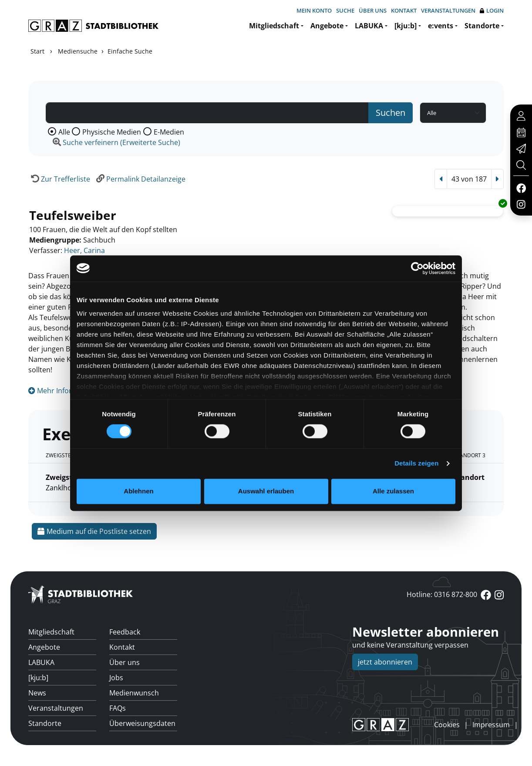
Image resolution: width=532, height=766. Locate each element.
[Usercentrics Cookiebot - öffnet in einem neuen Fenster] (417, 268)
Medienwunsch (134, 693)
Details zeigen (416, 464)
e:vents (441, 26)
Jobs (116, 678)
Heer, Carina (84, 250)
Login (492, 11)
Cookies (447, 725)
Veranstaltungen (448, 10)
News (37, 693)
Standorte (482, 26)
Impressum (491, 725)
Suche (345, 10)
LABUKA (369, 26)
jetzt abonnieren (385, 662)
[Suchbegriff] (207, 113)
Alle (64, 132)
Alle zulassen (393, 491)
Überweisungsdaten (142, 723)
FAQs (118, 708)
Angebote (327, 26)
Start (37, 51)
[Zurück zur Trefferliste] (59, 179)
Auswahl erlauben (266, 491)
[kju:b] (406, 26)
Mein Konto (314, 10)
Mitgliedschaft (274, 26)
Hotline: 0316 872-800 (442, 594)
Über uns (373, 10)
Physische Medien (112, 132)
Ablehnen (138, 491)
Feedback (125, 632)
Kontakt (404, 10)
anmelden (419, 725)
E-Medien (169, 132)
